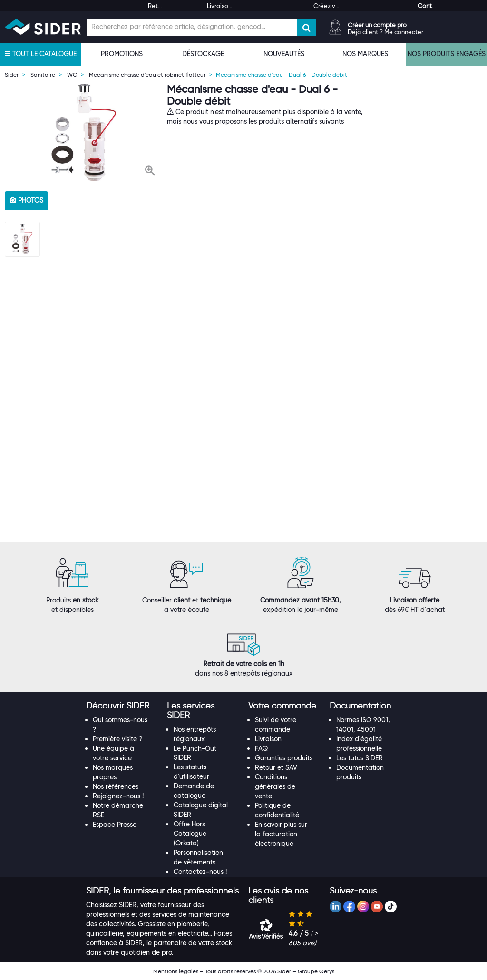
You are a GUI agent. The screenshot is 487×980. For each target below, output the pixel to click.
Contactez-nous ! (200, 872)
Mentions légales (176, 971)
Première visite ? (118, 739)
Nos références (116, 786)
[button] (150, 172)
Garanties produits (284, 758)
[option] (84, 132)
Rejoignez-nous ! (118, 796)
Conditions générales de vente (275, 786)
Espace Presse (115, 825)
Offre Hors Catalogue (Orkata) (190, 834)
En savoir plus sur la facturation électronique (281, 834)
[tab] (122, 706)
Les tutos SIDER (360, 758)
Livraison (268, 739)
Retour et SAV (276, 767)
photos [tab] (26, 200)
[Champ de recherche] (192, 27)
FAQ (261, 748)
